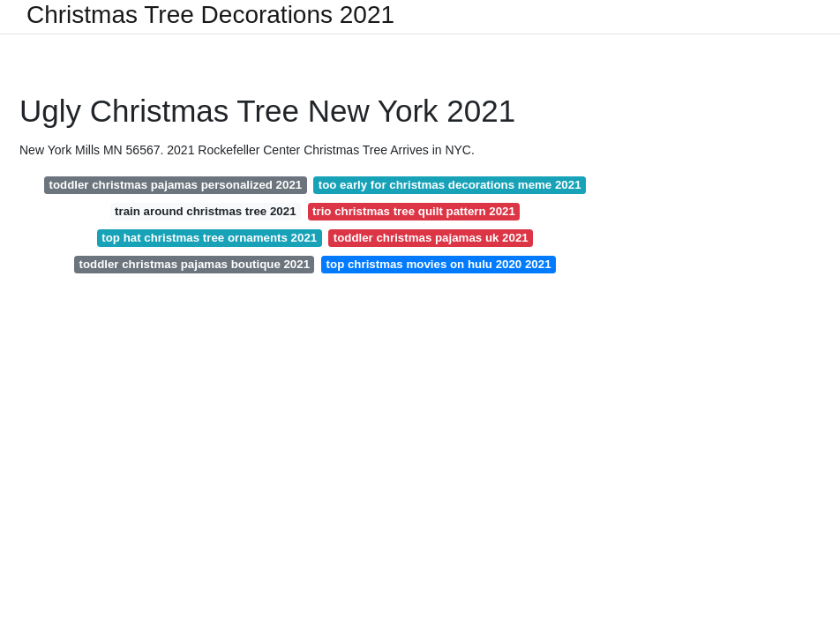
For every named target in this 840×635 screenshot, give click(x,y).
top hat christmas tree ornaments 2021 (209, 238)
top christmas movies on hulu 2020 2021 (439, 264)
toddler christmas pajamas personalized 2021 (175, 185)
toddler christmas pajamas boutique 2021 (194, 264)
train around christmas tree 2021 (205, 211)
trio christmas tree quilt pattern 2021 (414, 211)
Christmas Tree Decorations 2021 (210, 15)
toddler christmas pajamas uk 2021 (431, 238)
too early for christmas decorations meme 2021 (450, 185)
